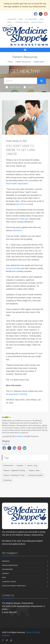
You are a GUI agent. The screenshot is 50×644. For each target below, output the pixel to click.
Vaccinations (7, 569)
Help (21, 19)
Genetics (20, 465)
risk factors (17, 230)
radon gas (24, 219)
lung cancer (20, 204)
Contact (5, 573)
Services (6, 561)
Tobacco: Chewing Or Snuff (14, 475)
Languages (12, 19)
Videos (29, 87)
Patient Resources (23, 62)
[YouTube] (11, 640)
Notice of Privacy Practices (14, 586)
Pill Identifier (31, 19)
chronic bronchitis (13, 268)
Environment (8, 465)
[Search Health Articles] (21, 81)
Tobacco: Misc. (34, 470)
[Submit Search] (42, 81)
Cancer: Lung (32, 465)
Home (10, 62)
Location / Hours (22, 22)
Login (10, 25)
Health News (13, 87)
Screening (7, 480)
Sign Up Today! (37, 22)
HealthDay (20, 436)
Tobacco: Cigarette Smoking (14, 470)
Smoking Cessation (35, 475)
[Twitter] (7, 640)
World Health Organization (17, 184)
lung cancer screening (18, 394)
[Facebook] (3, 640)
